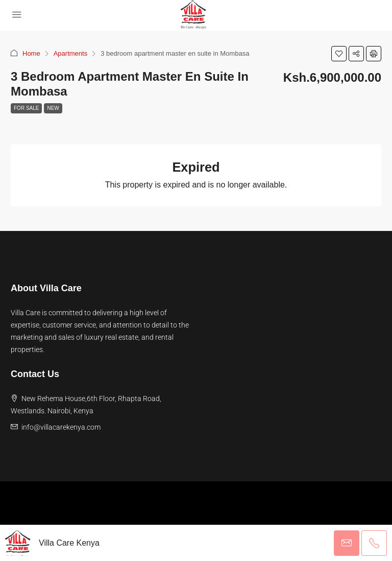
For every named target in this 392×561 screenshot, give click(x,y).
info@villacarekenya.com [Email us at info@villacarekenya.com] (61, 427)
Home (31, 53)
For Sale (26, 108)
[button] (339, 54)
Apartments (70, 53)
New (53, 108)
